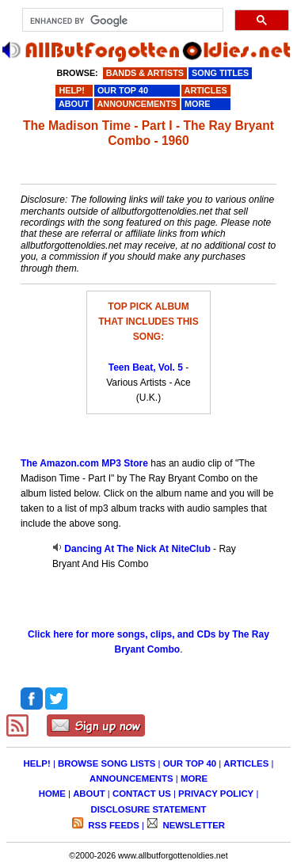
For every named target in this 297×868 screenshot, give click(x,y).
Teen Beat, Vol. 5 (146, 367)
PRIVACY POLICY (216, 794)
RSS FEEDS (112, 825)
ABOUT (89, 794)
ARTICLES (246, 763)
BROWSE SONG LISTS (107, 763)
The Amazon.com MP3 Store (84, 463)
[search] (122, 21)
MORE (194, 779)
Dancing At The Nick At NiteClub (137, 549)
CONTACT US (142, 794)
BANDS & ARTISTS (145, 73)
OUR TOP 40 (190, 763)
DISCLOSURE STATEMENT (149, 809)
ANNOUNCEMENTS (131, 779)
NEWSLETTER (192, 825)
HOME (52, 794)
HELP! (37, 763)
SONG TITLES (220, 73)
